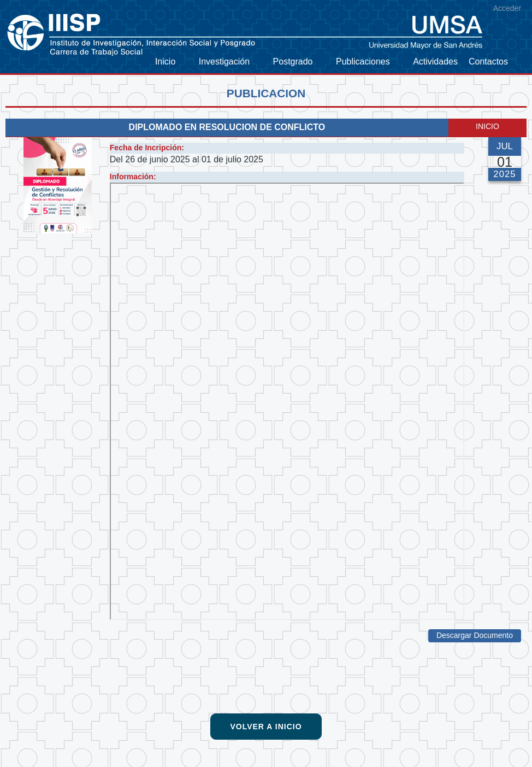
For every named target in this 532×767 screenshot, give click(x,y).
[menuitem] (172, 62)
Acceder (507, 8)
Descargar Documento (475, 635)
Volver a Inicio (266, 727)
